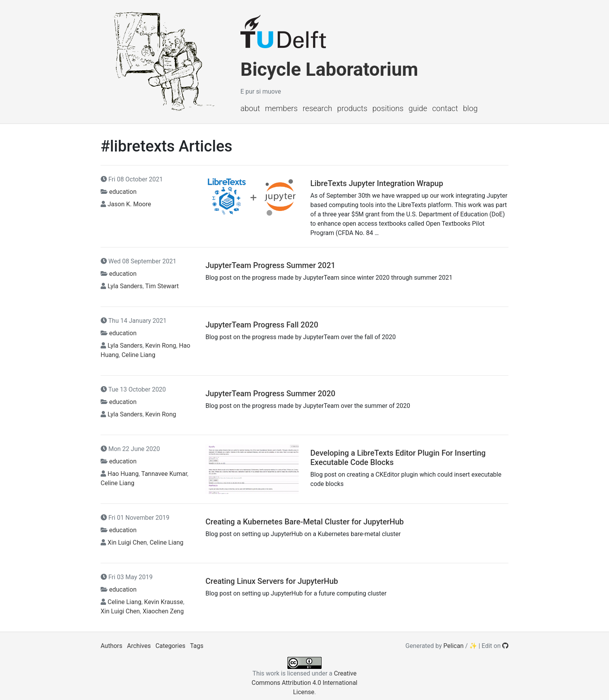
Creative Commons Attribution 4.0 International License (304, 683)
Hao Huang (123, 474)
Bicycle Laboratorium (329, 69)
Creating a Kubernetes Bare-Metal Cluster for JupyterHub (305, 522)
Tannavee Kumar (164, 474)
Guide (418, 108)
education (123, 192)
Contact (445, 108)
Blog (470, 108)
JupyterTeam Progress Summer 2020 (270, 394)
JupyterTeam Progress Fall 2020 (262, 325)
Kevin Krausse (164, 602)
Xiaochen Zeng (163, 611)
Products (352, 108)
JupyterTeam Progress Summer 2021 (270, 265)
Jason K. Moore (129, 204)
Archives (139, 646)
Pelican (454, 646)
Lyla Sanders (125, 286)
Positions (388, 108)
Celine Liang (138, 355)
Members (281, 108)
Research (317, 108)
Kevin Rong (161, 346)
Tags (197, 646)
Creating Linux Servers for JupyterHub (272, 581)
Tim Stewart (162, 286)
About (250, 108)
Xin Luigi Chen (127, 542)
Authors (111, 646)
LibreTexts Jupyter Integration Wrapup (377, 183)
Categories (170, 646)
